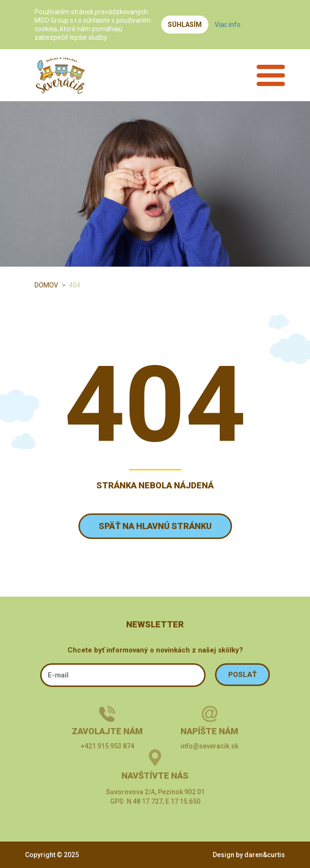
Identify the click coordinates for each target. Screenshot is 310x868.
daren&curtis (265, 855)
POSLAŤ (242, 675)
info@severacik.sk (209, 746)
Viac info (228, 25)
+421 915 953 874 (108, 746)
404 (75, 285)
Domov (46, 285)
